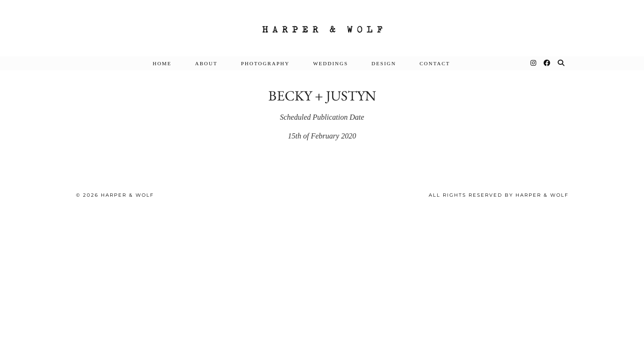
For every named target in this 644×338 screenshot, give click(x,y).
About (206, 63)
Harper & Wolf (127, 195)
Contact (435, 63)
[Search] (561, 63)
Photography (265, 63)
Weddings (330, 63)
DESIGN (384, 63)
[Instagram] (534, 63)
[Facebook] (547, 63)
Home (162, 63)
